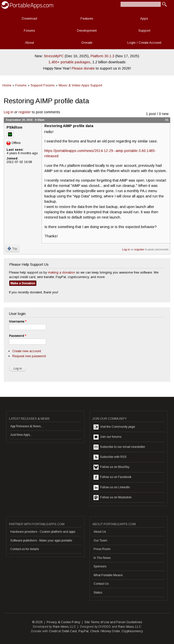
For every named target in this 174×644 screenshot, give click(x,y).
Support (144, 31)
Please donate (83, 68)
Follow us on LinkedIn (112, 488)
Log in (9, 112)
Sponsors (100, 566)
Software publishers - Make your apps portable (41, 541)
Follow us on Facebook (112, 477)
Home (7, 85)
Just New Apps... (21, 435)
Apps (144, 18)
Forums (29, 31)
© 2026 (37, 622)
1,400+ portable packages (69, 62)
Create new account (27, 351)
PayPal (83, 631)
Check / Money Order (105, 631)
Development (87, 31)
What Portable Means (108, 575)
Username (18, 321)
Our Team (100, 541)
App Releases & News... (27, 426)
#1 (167, 120)
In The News (102, 558)
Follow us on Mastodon (113, 498)
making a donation (61, 272)
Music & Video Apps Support (80, 85)
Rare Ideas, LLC (64, 627)
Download (29, 18)
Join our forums (107, 437)
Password (18, 336)
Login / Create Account (144, 43)
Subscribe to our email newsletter (119, 447)
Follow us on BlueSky (111, 467)
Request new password (29, 356)
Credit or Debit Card (63, 631)
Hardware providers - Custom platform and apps (43, 532)
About (29, 43)
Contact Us (101, 584)
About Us (100, 532)
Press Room (102, 549)
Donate (87, 43)
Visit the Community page (114, 427)
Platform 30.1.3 (102, 56)
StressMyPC (54, 56)
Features (87, 18)
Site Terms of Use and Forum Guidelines (113, 622)
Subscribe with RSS (110, 457)
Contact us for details (25, 549)
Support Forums (43, 85)
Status (98, 593)
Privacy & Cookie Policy (64, 622)
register (25, 112)
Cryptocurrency (132, 631)
